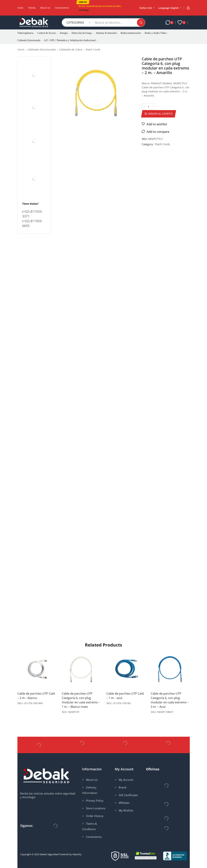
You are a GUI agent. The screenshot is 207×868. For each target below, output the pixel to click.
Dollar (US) (146, 8)
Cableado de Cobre (71, 49)
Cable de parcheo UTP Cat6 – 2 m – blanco (36, 696)
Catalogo (84, 10)
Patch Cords (93, 49)
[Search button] (141, 22)
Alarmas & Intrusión (107, 33)
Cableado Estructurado (30, 40)
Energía (65, 33)
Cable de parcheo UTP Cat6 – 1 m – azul (125, 696)
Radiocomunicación (132, 33)
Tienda (32, 8)
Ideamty (77, 854)
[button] (83, 2)
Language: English (168, 8)
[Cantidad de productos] (149, 107)
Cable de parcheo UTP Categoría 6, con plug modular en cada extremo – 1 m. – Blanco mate (81, 700)
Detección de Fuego (83, 33)
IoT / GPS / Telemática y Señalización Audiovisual (71, 40)
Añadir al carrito (160, 114)
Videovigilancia (26, 33)
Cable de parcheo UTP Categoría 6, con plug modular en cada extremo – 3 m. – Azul (170, 700)
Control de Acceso (48, 33)
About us (45, 8)
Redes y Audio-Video (157, 33)
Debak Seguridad (49, 854)
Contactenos (62, 8)
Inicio (20, 8)
